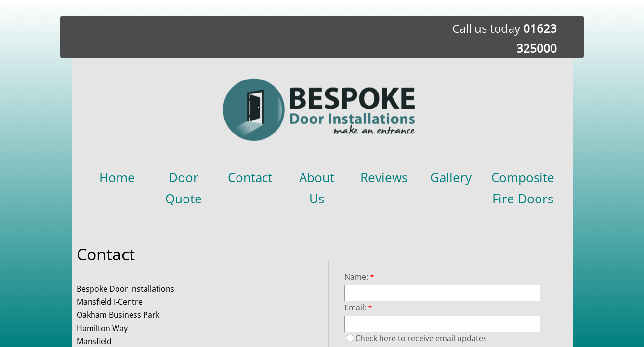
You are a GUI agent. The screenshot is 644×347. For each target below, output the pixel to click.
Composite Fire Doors (523, 188)
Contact (250, 177)
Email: (358, 307)
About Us (317, 188)
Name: (359, 277)
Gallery (451, 177)
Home (117, 177)
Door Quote (184, 188)
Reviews (384, 177)
